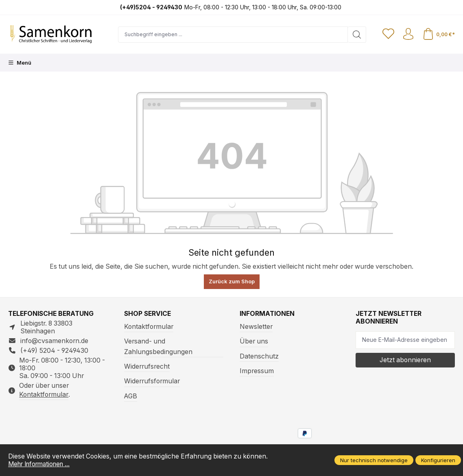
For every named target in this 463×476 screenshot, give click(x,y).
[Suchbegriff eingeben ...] (232, 35)
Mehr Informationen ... (42, 464)
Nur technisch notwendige (374, 460)
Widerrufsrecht (147, 366)
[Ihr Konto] (408, 35)
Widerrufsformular (152, 381)
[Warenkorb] (438, 35)
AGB (131, 396)
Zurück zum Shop (232, 281)
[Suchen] (356, 35)
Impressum (257, 371)
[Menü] (20, 63)
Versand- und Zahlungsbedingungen (158, 346)
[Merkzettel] (387, 35)
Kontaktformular (44, 394)
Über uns (254, 341)
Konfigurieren (438, 460)
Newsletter (256, 327)
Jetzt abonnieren (405, 360)
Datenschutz (259, 356)
